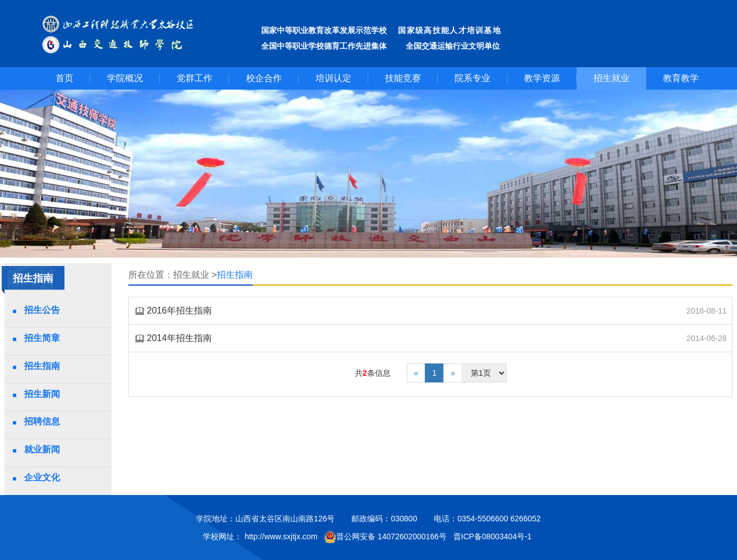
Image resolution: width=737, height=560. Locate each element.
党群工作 (194, 78)
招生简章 (42, 338)
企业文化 (42, 477)
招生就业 (611, 78)
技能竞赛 (403, 78)
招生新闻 (42, 394)
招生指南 (42, 366)
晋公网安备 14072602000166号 (385, 537)
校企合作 (264, 78)
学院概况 (125, 78)
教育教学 (681, 78)
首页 (64, 78)
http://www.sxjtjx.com (281, 536)
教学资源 (542, 78)
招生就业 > (195, 275)
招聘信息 (42, 421)
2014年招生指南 (179, 338)
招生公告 (42, 310)
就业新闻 (42, 449)
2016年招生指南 (179, 311)
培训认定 (333, 78)
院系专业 (472, 78)
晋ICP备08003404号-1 (494, 536)
